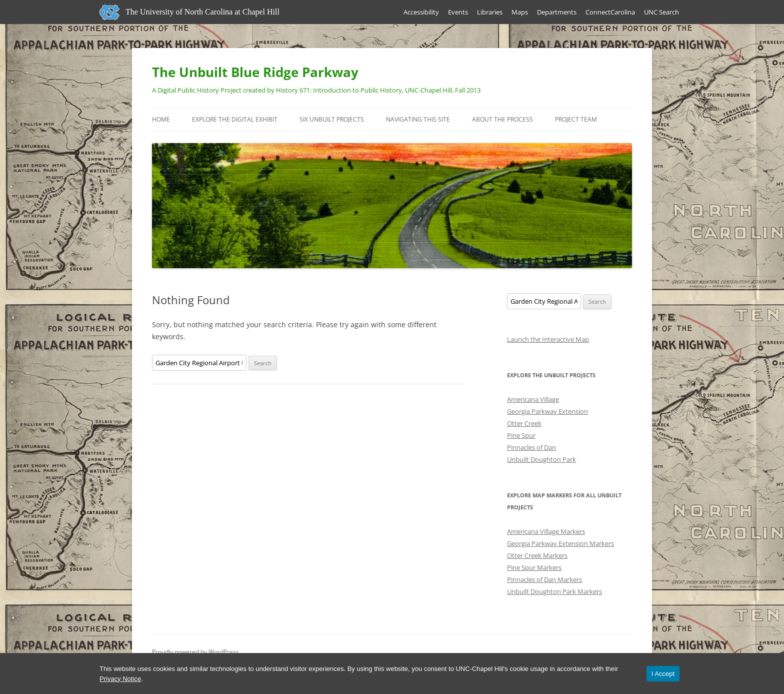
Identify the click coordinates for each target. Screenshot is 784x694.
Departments (557, 12)
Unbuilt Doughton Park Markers (554, 591)
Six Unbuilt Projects (332, 119)
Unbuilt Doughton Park (541, 459)
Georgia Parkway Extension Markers (560, 543)
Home (161, 119)
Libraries (490, 12)
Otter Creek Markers (537, 555)
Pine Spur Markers (534, 567)
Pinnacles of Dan (531, 447)
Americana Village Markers (546, 531)
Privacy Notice (120, 679)
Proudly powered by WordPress (195, 652)
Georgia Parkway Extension (547, 411)
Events (458, 12)
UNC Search (661, 12)
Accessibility (421, 12)
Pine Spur (521, 435)
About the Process (502, 119)
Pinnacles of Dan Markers (544, 579)
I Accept (663, 674)
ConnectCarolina (610, 12)
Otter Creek (524, 423)
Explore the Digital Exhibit (235, 119)
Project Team (576, 119)
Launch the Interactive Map (548, 339)
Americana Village (533, 399)
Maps (520, 12)
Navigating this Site (418, 119)
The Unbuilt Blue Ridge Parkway (255, 72)
